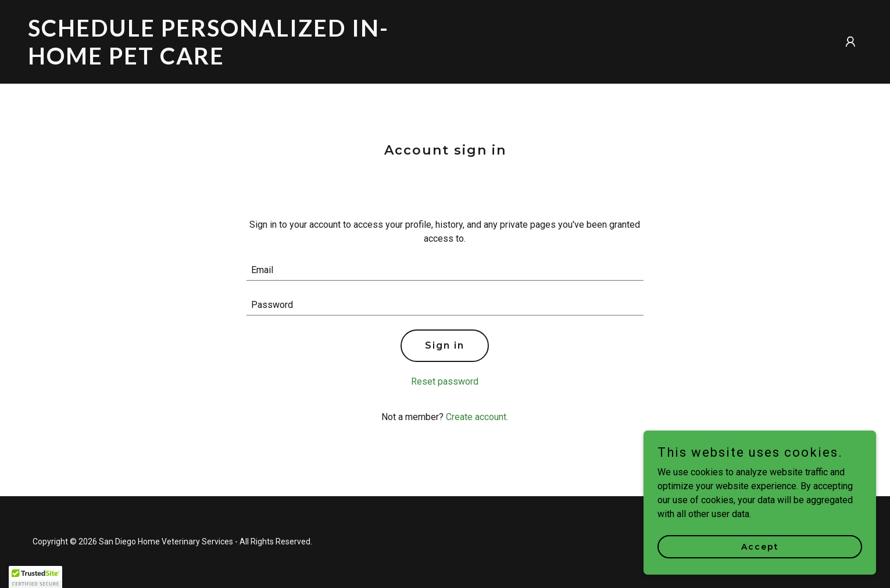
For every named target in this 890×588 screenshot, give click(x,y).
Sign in (445, 345)
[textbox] (445, 270)
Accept (760, 546)
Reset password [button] (445, 381)
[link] (232, 61)
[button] (850, 42)
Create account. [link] (477, 417)
